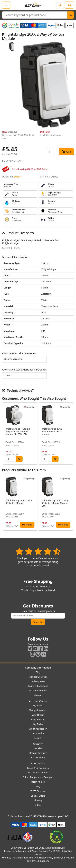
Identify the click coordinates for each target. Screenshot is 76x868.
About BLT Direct (38, 677)
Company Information (38, 668)
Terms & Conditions (38, 686)
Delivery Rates (38, 681)
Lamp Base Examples (38, 768)
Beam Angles (38, 782)
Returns (38, 738)
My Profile (38, 706)
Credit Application (38, 729)
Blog (38, 672)
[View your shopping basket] (69, 5)
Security (38, 744)
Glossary (38, 800)
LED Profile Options (38, 773)
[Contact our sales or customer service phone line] (60, 5)
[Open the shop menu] (6, 5)
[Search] (71, 15)
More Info (27, 525)
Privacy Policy (38, 758)
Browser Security (38, 753)
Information (38, 763)
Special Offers (38, 796)
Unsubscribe (38, 733)
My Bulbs (38, 724)
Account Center (38, 701)
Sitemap (38, 695)
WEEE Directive (38, 791)
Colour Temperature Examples (38, 777)
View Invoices (38, 719)
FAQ (38, 787)
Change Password (38, 710)
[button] (71, 433)
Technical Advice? (18, 390)
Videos (38, 805)
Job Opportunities (38, 691)
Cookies (38, 748)
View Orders (38, 715)
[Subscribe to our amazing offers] (38, 616)
